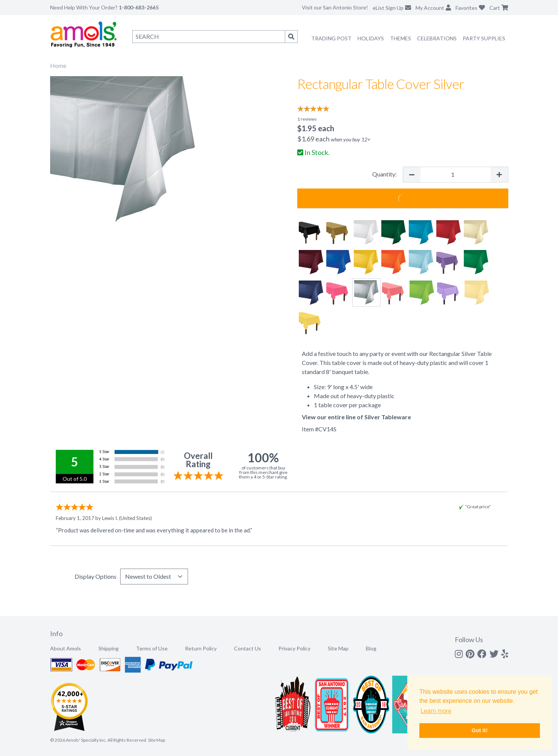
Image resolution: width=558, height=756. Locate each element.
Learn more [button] (436, 711)
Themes (401, 38)
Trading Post (331, 38)
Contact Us (248, 648)
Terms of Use (152, 648)
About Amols (66, 648)
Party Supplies (484, 38)
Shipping (109, 648)
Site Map (338, 648)
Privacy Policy (294, 648)
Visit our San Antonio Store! (335, 7)
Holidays (371, 38)
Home (58, 65)
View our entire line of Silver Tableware (356, 417)
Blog (371, 648)
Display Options (96, 576)
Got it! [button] (480, 730)
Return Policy (201, 648)
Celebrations (437, 38)
